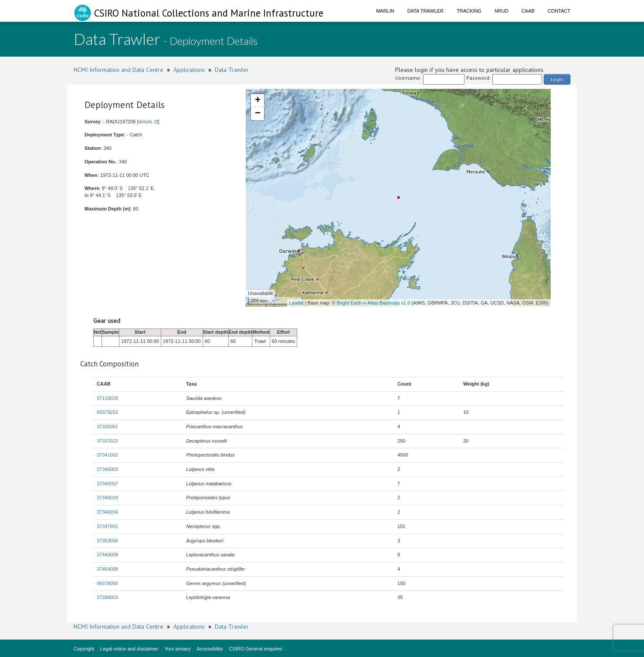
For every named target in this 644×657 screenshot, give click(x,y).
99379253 (107, 412)
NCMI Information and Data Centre (119, 70)
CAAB (528, 11)
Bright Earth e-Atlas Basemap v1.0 (374, 303)
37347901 (107, 526)
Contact (559, 11)
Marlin (385, 11)
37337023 (107, 441)
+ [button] (258, 101)
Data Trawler (425, 11)
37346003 (107, 469)
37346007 (107, 484)
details (146, 122)
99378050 (107, 583)
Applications (189, 70)
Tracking (469, 11)
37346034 (107, 512)
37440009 (107, 555)
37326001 (107, 427)
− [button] (258, 114)
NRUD (502, 11)
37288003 (107, 597)
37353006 (107, 541)
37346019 (107, 498)
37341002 (107, 455)
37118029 (107, 398)
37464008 (107, 569)
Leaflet (297, 303)
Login (557, 79)
